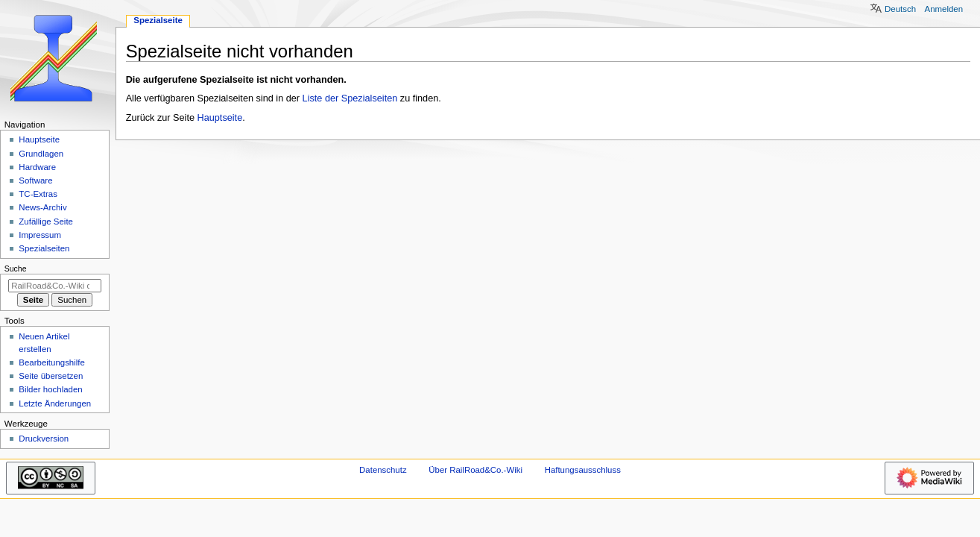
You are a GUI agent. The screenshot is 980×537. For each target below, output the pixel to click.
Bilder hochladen (50, 389)
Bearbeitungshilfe (52, 362)
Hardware (37, 167)
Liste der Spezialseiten (350, 98)
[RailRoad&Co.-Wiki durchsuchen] (55, 286)
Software (35, 180)
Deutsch (900, 9)
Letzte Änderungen (55, 403)
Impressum (40, 235)
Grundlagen (41, 154)
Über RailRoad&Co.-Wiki (475, 470)
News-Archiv (42, 207)
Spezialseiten (44, 248)
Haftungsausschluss (583, 470)
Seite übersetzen (51, 376)
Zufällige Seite (46, 222)
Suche (16, 268)
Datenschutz (383, 470)
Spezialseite (158, 20)
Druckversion (44, 439)
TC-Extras (38, 194)
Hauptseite (220, 118)
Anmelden (944, 9)
